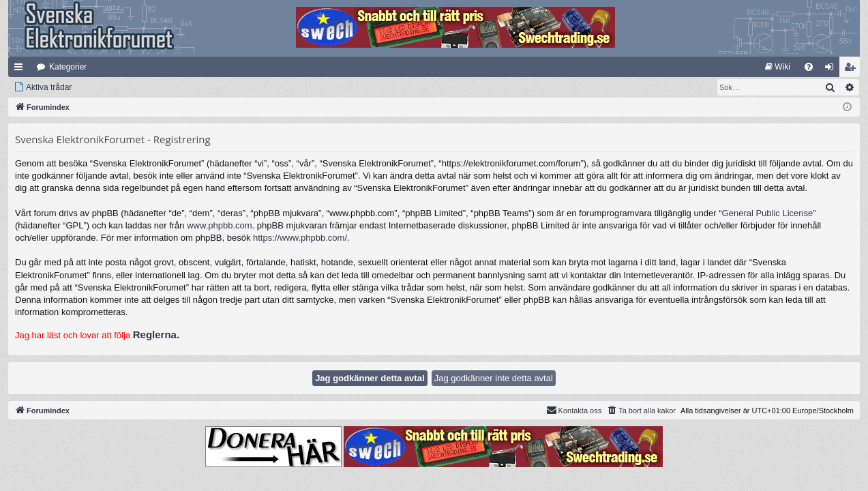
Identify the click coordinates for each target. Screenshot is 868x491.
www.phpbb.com (219, 225)
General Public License (768, 213)
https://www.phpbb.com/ (300, 238)
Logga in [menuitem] (832, 70)
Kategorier (68, 67)
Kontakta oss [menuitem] (574, 410)
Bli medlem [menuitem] (853, 70)
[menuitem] (778, 67)
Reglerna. (156, 334)
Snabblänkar (21, 70)
